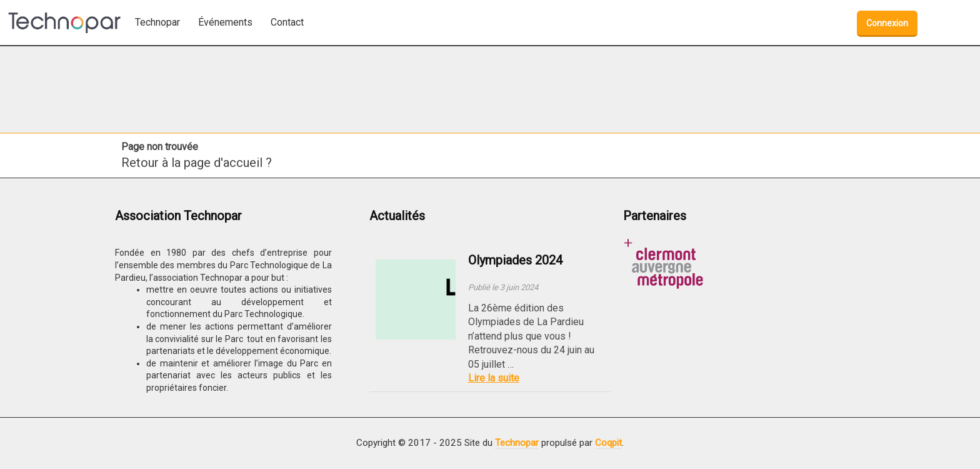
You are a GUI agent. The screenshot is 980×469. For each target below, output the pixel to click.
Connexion (887, 23)
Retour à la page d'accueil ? (197, 163)
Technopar (517, 443)
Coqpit (608, 443)
